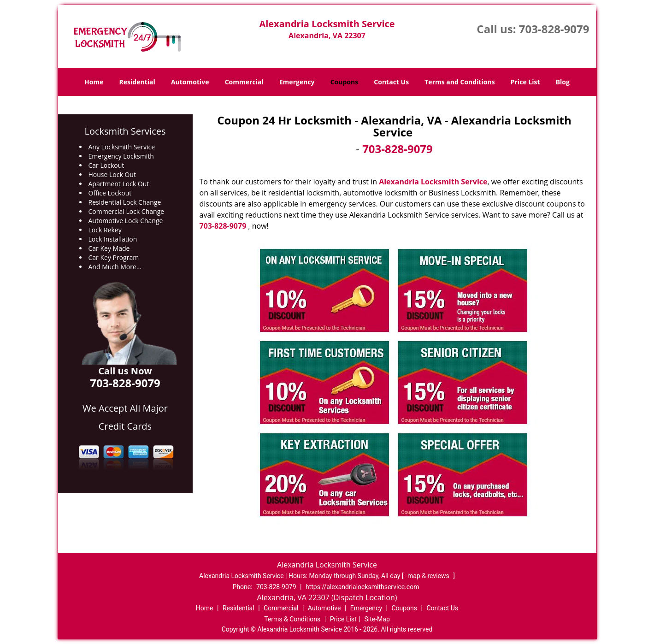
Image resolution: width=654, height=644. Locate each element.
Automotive (190, 82)
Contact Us (391, 82)
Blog (563, 82)
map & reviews (429, 576)
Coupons (344, 82)
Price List (525, 82)
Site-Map (377, 619)
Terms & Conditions (292, 619)
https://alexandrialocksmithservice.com (362, 587)
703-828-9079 (554, 29)
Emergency (297, 82)
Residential (137, 82)
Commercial (244, 82)
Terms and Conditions (460, 82)
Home (94, 82)
